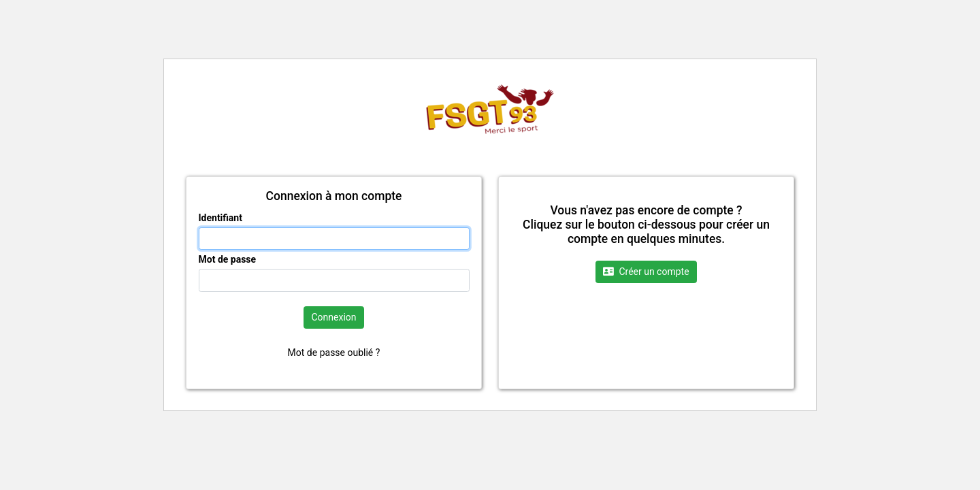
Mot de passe (228, 259)
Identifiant (220, 218)
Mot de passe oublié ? (334, 353)
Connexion (333, 317)
